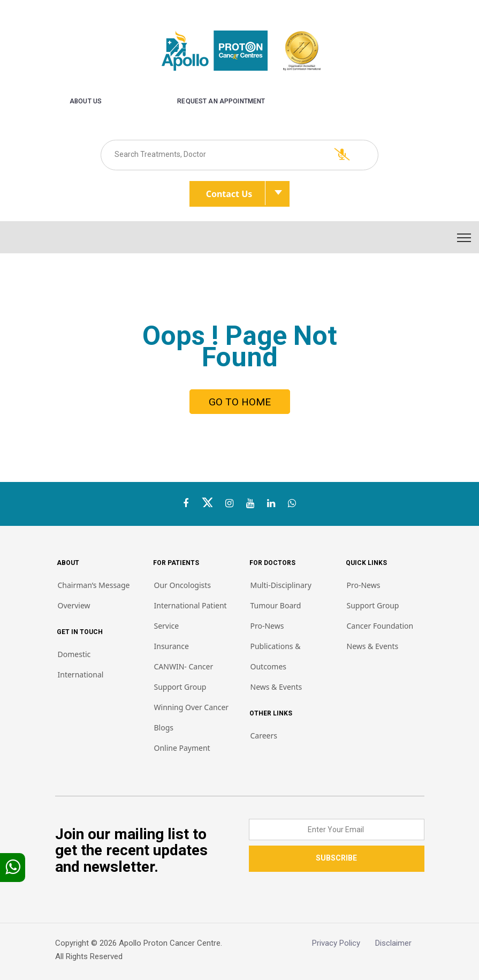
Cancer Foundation (380, 626)
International (81, 674)
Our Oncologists (183, 585)
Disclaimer (400, 943)
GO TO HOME (240, 402)
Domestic (74, 654)
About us (86, 101)
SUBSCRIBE (336, 858)
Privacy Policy (344, 943)
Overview (74, 605)
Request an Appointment (221, 101)
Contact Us (236, 193)
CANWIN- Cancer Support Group (184, 677)
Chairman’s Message (94, 585)
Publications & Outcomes (276, 656)
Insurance (172, 646)
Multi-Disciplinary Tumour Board (281, 595)
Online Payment (182, 748)
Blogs (164, 728)
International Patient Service (191, 616)
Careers (264, 736)
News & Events (276, 687)
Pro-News (267, 626)
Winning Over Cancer (192, 707)
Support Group (373, 605)
